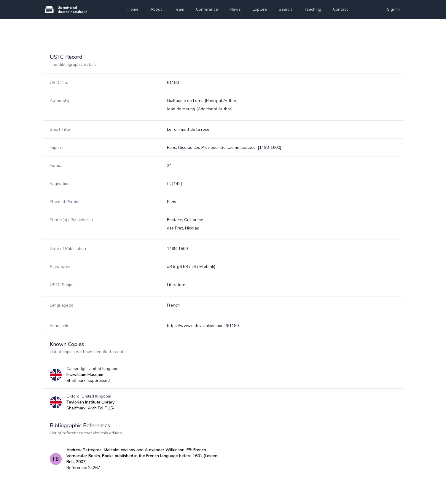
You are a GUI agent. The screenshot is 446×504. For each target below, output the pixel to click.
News (235, 9)
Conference (207, 9)
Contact (340, 9)
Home (133, 9)
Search (285, 9)
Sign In (393, 9)
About (156, 9)
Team (179, 9)
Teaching (313, 9)
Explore (260, 9)
